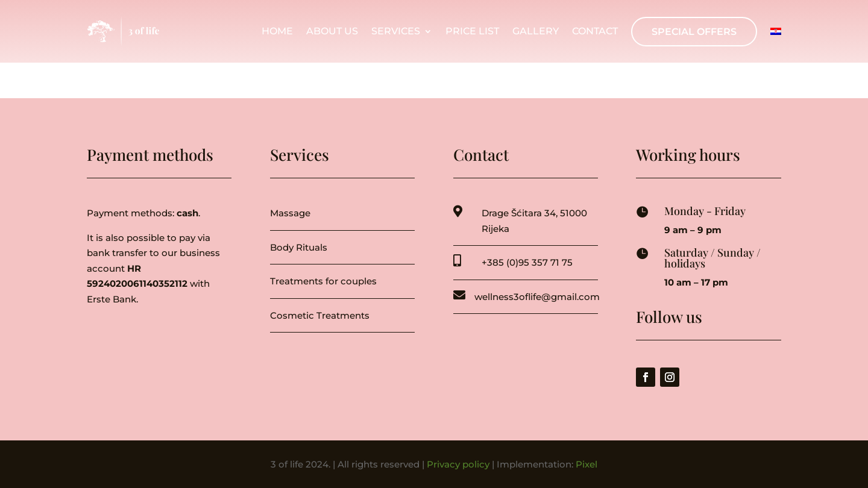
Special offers (694, 32)
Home (277, 31)
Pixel (587, 464)
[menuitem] (776, 31)
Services (396, 31)
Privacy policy (458, 464)
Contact (595, 31)
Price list (472, 31)
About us (332, 31)
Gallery (536, 31)
